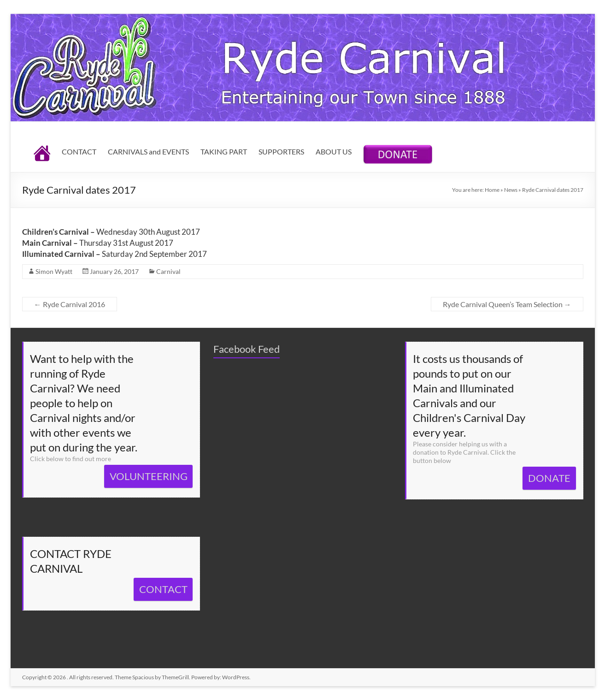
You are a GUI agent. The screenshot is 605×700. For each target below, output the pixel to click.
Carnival (168, 271)
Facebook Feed (247, 349)
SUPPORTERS (281, 151)
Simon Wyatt (54, 271)
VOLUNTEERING (149, 476)
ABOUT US (334, 151)
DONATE (549, 478)
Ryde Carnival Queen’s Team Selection (507, 304)
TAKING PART (224, 151)
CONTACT (79, 151)
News (511, 190)
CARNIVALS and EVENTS (148, 151)
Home (492, 190)
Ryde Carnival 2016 (70, 304)
